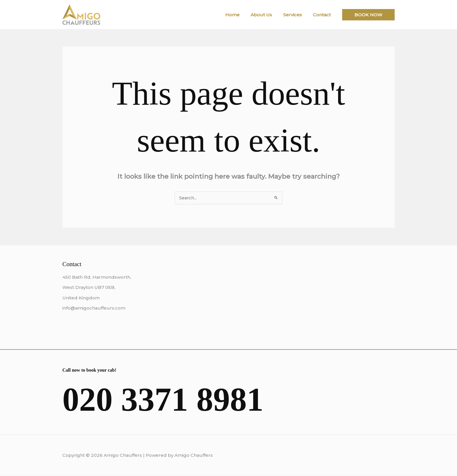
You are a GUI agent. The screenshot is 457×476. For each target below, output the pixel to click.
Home (241, 15)
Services (296, 15)
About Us (267, 15)
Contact (323, 15)
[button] (368, 15)
